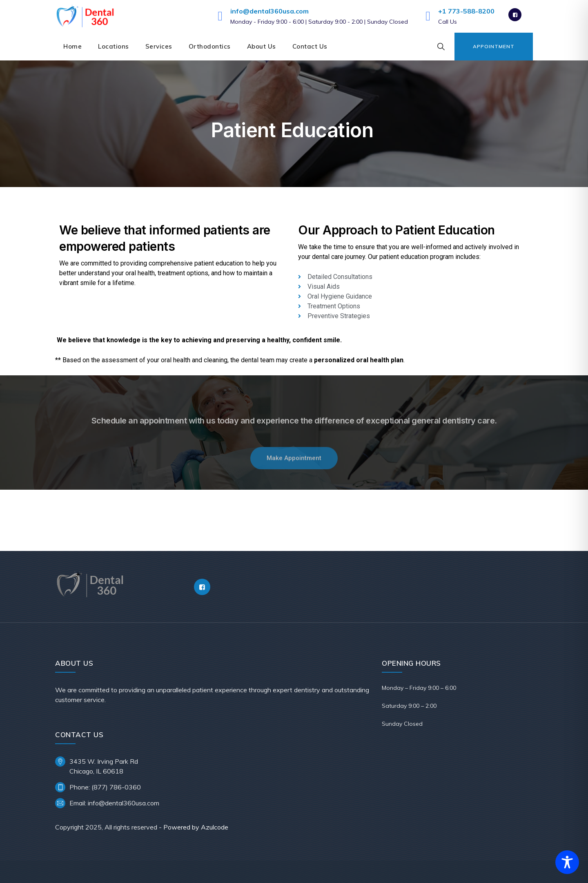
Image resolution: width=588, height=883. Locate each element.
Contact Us (310, 46)
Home (72, 46)
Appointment (494, 46)
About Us (262, 46)
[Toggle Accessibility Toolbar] (567, 862)
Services (159, 46)
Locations (114, 46)
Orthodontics (210, 46)
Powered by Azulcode (196, 827)
